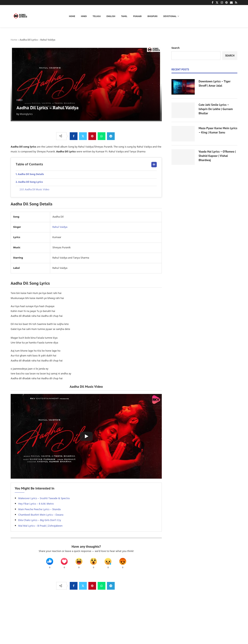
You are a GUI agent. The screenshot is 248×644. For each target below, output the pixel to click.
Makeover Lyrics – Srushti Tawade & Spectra (44, 499)
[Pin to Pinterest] (92, 136)
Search (176, 48)
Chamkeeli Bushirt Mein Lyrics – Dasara (41, 516)
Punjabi (137, 16)
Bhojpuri (152, 16)
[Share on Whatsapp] (102, 136)
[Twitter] (217, 3)
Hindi (84, 16)
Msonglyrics (26, 114)
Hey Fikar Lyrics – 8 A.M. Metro (36, 505)
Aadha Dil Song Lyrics (31, 182)
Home (72, 16)
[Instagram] (222, 3)
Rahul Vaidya (60, 228)
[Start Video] (86, 437)
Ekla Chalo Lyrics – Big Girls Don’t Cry (40, 521)
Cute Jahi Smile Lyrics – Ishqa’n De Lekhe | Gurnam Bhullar (216, 109)
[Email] (231, 3)
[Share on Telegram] (111, 136)
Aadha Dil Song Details (32, 175)
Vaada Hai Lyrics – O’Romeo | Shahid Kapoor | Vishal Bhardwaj (217, 156)
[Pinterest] (226, 3)
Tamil (124, 16)
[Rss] (236, 3)
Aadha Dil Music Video (38, 190)
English (111, 16)
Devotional (170, 16)
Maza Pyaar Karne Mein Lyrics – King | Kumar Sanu (216, 130)
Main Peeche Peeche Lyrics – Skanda (39, 510)
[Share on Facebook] (74, 136)
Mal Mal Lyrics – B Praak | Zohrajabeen (40, 527)
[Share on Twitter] (83, 136)
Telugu (97, 16)
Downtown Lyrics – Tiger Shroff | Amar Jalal (215, 83)
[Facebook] (213, 3)
